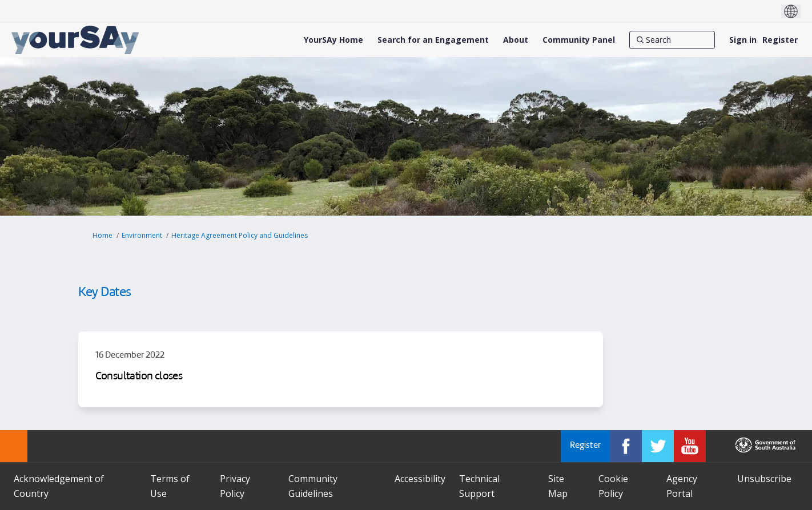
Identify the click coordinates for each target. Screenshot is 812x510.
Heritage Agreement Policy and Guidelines (240, 235)
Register (780, 40)
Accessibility (420, 479)
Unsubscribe (764, 479)
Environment (142, 235)
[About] (516, 40)
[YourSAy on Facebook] (626, 446)
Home (102, 235)
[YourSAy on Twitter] (658, 446)
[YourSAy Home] (333, 40)
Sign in (743, 40)
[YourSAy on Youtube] (690, 446)
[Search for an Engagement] (433, 40)
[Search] (672, 40)
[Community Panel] (579, 40)
